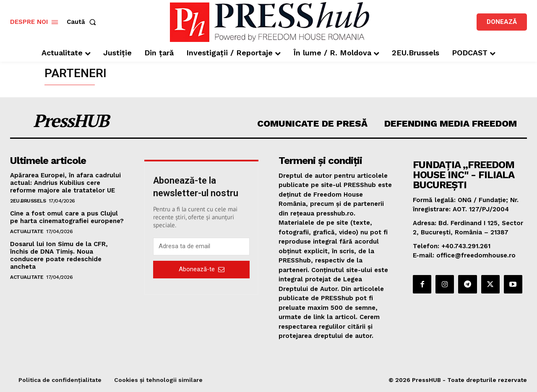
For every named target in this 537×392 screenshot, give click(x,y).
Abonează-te (202, 269)
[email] (201, 247)
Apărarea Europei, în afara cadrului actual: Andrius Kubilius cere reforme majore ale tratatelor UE (65, 183)
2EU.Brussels (28, 201)
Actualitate (27, 231)
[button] (83, 22)
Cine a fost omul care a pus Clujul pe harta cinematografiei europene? (67, 217)
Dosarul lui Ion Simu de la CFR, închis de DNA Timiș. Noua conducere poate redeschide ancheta (59, 255)
